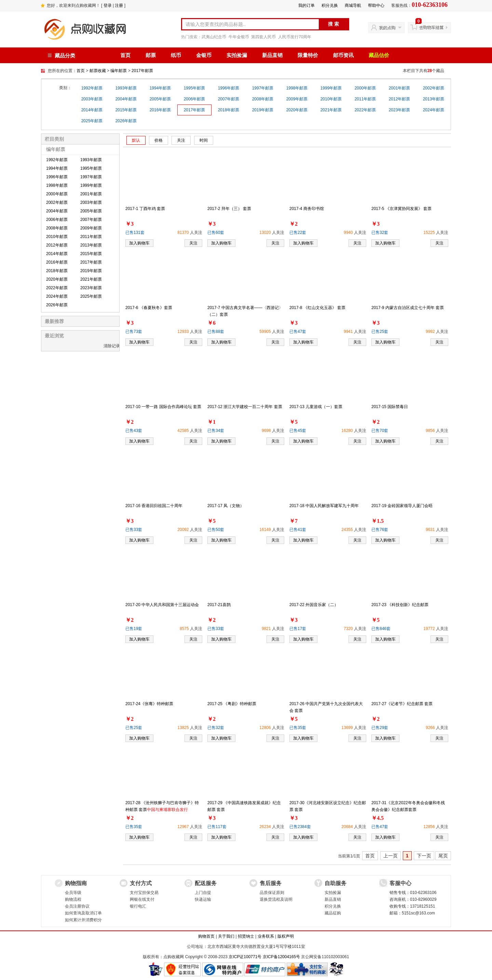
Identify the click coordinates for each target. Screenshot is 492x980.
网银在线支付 (142, 899)
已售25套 (380, 332)
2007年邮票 (229, 99)
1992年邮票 (92, 88)
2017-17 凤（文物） (226, 506)
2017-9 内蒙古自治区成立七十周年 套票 (408, 308)
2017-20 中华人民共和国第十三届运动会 (162, 605)
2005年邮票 (160, 99)
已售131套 (135, 233)
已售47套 (298, 332)
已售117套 (217, 827)
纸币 (176, 55)
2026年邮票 (126, 121)
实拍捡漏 (237, 55)
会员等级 (73, 893)
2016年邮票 (160, 110)
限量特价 (308, 55)
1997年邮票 (263, 88)
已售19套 (134, 629)
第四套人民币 (263, 37)
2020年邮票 (297, 110)
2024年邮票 (434, 110)
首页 (125, 55)
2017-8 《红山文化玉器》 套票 (317, 308)
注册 (119, 5)
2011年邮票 (365, 99)
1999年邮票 (331, 88)
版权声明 (286, 936)
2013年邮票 (434, 99)
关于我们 (226, 936)
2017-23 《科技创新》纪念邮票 (400, 605)
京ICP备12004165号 (281, 957)
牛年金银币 (239, 37)
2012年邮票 (400, 99)
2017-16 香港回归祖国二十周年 (154, 506)
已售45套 (298, 431)
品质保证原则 (272, 893)
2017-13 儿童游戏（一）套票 (316, 407)
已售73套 (134, 332)
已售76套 (380, 530)
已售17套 (298, 629)
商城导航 (353, 5)
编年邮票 (119, 71)
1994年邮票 (160, 88)
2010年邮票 (331, 99)
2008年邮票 (263, 99)
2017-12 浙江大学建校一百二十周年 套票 (245, 407)
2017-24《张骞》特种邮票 (149, 704)
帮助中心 (376, 5)
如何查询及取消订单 (83, 913)
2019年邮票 (263, 110)
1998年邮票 (297, 88)
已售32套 (380, 233)
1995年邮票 (195, 88)
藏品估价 (379, 55)
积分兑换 (330, 5)
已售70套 (380, 431)
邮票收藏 (98, 71)
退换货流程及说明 (276, 899)
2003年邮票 (92, 99)
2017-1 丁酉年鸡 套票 (145, 209)
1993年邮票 (126, 88)
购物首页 (206, 936)
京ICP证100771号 (245, 957)
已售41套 (298, 530)
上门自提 (203, 893)
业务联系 (266, 936)
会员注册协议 (77, 906)
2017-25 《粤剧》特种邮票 (232, 704)
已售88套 (216, 332)
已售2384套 (300, 827)
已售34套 (216, 431)
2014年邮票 (92, 110)
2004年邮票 (126, 99)
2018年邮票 (229, 110)
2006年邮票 (195, 99)
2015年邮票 (126, 110)
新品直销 (272, 55)
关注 (193, 243)
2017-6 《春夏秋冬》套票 (149, 308)
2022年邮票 (365, 110)
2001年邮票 (400, 88)
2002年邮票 (434, 88)
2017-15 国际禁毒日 (390, 407)
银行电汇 (138, 906)
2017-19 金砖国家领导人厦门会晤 (402, 506)
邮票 (151, 55)
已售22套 (298, 233)
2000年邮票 (365, 88)
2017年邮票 (142, 71)
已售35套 (298, 728)
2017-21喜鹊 (219, 605)
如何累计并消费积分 (83, 920)
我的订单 (306, 5)
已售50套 (216, 530)
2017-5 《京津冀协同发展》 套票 (401, 209)
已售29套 (380, 728)
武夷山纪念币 (214, 37)
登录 (108, 5)
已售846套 (381, 629)
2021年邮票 (331, 110)
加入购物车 (139, 243)
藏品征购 (333, 913)
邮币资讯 (343, 55)
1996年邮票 (229, 88)
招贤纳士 (246, 936)
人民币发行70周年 (295, 37)
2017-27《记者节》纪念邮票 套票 (402, 704)
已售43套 (134, 431)
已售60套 (216, 233)
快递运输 (203, 899)
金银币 (204, 55)
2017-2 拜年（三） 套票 (229, 209)
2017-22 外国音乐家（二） (314, 605)
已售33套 (134, 530)
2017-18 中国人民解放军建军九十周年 (324, 506)
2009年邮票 (297, 99)
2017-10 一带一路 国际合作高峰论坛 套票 (163, 407)
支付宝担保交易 (144, 893)
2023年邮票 (400, 110)
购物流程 (73, 899)
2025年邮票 (92, 121)
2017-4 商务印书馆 (307, 209)
